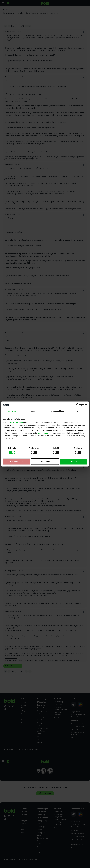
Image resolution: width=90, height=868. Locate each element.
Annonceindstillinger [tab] (56, 411)
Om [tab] (78, 411)
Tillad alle (74, 462)
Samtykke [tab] (12, 411)
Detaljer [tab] (34, 411)
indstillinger (43, 433)
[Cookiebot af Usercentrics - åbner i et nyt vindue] (78, 405)
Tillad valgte (45, 462)
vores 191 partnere (15, 422)
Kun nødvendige (16, 462)
